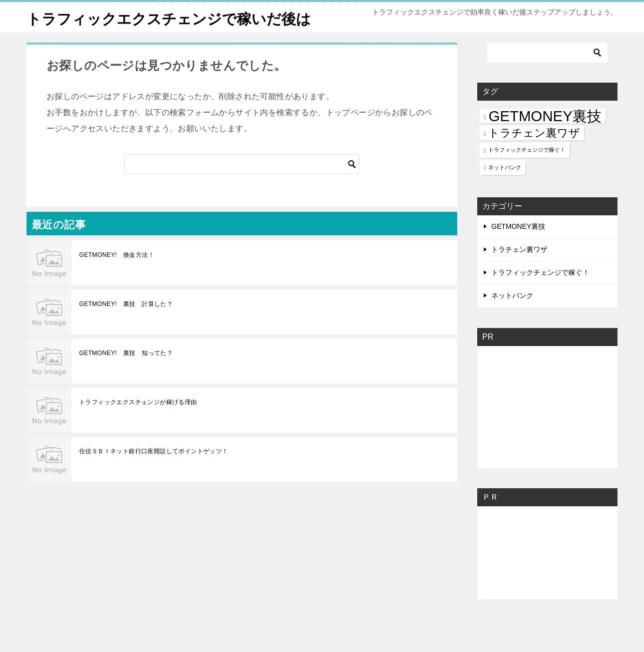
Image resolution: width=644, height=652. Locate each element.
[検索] (242, 187)
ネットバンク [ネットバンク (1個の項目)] (505, 190)
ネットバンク (512, 318)
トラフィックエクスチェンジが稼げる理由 (138, 425)
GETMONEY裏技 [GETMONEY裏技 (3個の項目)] (545, 138)
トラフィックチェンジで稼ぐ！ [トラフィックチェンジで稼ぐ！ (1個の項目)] (527, 172)
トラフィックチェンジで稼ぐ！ (540, 295)
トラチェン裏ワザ (519, 272)
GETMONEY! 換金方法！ (117, 277)
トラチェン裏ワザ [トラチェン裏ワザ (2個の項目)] (534, 155)
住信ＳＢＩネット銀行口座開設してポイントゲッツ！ (154, 474)
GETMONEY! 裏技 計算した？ (126, 327)
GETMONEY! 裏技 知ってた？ (126, 376)
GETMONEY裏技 (518, 249)
